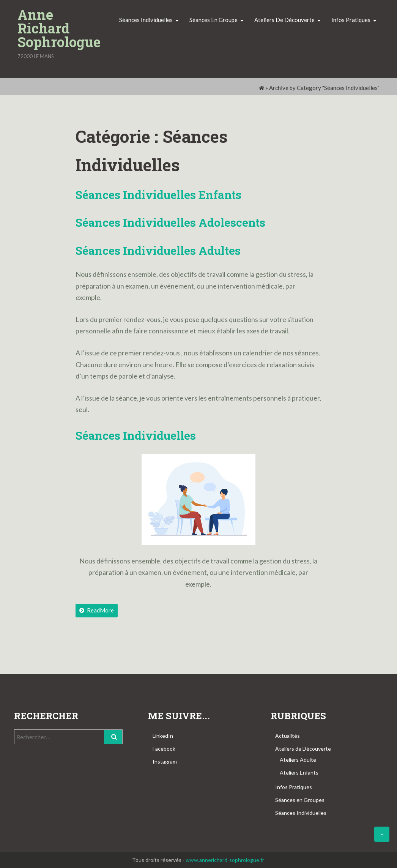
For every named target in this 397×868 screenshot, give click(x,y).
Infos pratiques (351, 20)
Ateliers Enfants (299, 773)
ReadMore (97, 610)
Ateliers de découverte (284, 20)
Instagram (165, 761)
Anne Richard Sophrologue (59, 28)
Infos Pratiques (294, 787)
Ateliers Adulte (298, 760)
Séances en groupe (213, 20)
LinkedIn (163, 736)
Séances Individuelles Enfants (158, 195)
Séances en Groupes (300, 800)
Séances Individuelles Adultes (158, 250)
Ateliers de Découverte (303, 749)
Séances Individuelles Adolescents (170, 222)
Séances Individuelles (301, 813)
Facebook (164, 749)
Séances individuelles (146, 20)
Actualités (288, 736)
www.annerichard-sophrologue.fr (225, 860)
